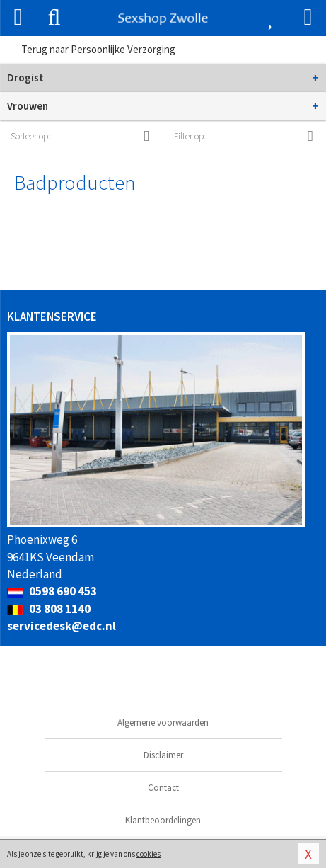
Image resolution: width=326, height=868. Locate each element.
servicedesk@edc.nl (62, 626)
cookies (149, 854)
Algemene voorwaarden (163, 723)
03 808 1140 (49, 609)
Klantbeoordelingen (163, 820)
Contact (163, 788)
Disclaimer (163, 755)
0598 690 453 (52, 591)
